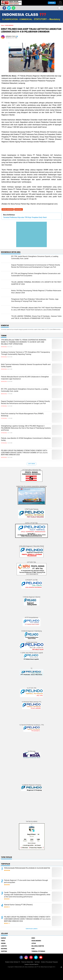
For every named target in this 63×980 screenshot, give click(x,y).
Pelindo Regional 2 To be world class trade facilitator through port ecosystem (26, 881)
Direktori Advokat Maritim (31, 964)
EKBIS (33, 938)
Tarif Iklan (37, 962)
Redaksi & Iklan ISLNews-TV (13, 962)
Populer (52, 3)
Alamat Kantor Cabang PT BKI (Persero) (18, 905)
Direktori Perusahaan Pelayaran (49, 962)
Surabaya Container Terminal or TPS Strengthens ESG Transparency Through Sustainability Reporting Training (26, 353)
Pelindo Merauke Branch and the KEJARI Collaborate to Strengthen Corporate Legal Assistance (25, 378)
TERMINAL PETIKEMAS (38, 951)
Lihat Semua (31, 464)
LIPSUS (34, 943)
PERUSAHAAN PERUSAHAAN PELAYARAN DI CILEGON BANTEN (27, 868)
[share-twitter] (9, 8)
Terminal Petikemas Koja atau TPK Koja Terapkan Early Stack (25, 217)
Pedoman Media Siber (27, 962)
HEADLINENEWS (8, 209)
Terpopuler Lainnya (31, 929)
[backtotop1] (61, 967)
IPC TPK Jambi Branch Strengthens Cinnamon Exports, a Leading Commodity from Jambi (25, 390)
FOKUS (3, 941)
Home (3, 25)
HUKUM (3, 943)
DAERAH (3, 938)
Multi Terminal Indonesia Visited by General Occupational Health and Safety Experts (26, 365)
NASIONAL (19, 209)
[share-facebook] (4, 8)
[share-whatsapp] (14, 8)
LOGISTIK (4, 946)
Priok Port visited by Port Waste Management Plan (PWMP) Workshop (22, 415)
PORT (33, 949)
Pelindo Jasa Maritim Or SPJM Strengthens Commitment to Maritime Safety (26, 439)
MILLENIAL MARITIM (38, 946)
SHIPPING (4, 951)
